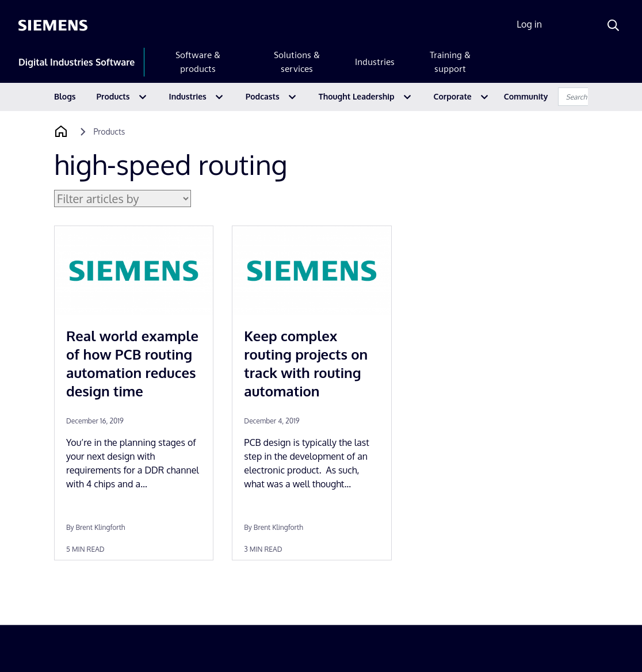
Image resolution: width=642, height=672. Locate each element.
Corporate (453, 96)
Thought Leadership (357, 96)
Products (113, 96)
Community (526, 96)
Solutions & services (297, 62)
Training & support (450, 62)
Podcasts (263, 96)
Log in (529, 24)
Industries (375, 62)
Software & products (198, 62)
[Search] (613, 25)
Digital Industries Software (77, 62)
